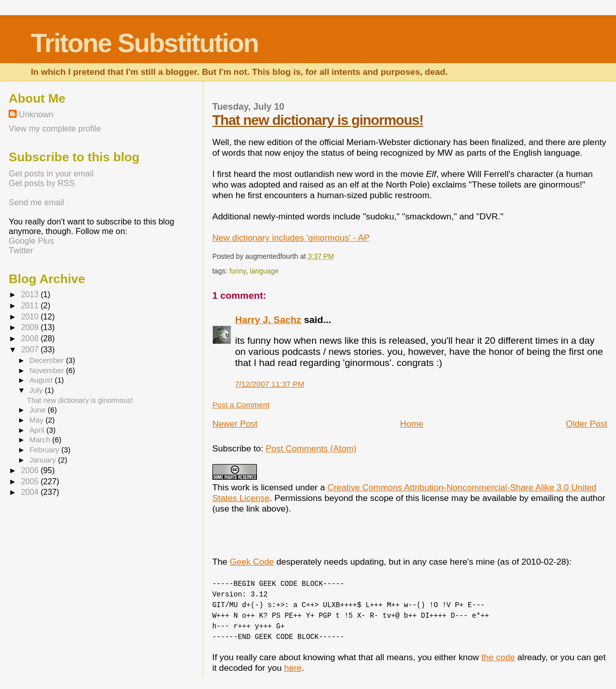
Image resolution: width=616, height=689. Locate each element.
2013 (31, 294)
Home (412, 424)
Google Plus (31, 241)
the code (498, 657)
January (44, 460)
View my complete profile (55, 128)
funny (237, 271)
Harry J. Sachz (268, 320)
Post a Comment (241, 405)
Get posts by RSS (41, 183)
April (38, 430)
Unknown (36, 114)
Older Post (587, 424)
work (240, 487)
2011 (31, 306)
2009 (31, 327)
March (41, 440)
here (293, 668)
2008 (31, 338)
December (48, 360)
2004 (31, 492)
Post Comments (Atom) (311, 448)
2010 (31, 317)
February (45, 450)
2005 (31, 481)
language (264, 271)
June (38, 410)
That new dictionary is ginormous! (318, 120)
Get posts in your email (51, 173)
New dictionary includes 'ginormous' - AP (291, 238)
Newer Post (235, 424)
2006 (31, 470)
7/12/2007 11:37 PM (270, 384)
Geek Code (252, 562)
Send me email (36, 202)
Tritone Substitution (145, 43)
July (37, 390)
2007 (31, 350)
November (48, 371)
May (37, 420)
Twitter (21, 250)
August (42, 380)
